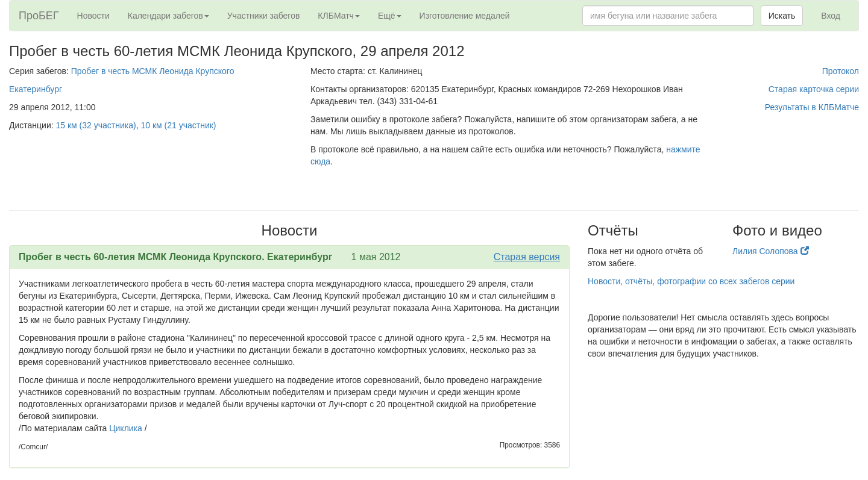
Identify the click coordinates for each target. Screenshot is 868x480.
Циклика (127, 428)
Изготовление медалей (465, 16)
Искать (782, 16)
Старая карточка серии (814, 89)
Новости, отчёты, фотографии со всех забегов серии (691, 281)
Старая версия (527, 257)
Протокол (841, 71)
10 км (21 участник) (178, 125)
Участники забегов (264, 16)
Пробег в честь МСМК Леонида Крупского (153, 71)
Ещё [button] (390, 16)
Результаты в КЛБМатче (812, 107)
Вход (831, 16)
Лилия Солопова (771, 251)
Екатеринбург (36, 89)
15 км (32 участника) (96, 125)
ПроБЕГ (39, 16)
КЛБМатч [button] (339, 16)
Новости (93, 16)
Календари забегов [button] (168, 16)
